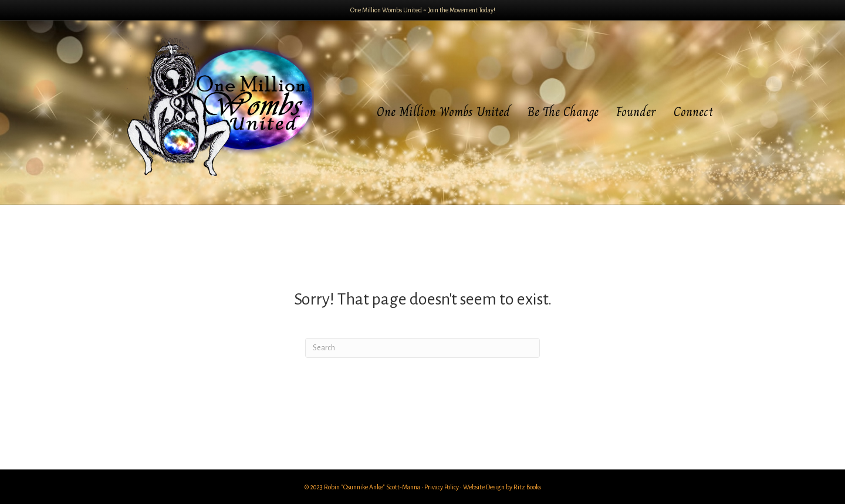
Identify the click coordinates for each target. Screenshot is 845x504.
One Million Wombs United (443, 112)
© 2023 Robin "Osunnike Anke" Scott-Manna (362, 487)
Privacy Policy (442, 487)
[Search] (422, 348)
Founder (636, 112)
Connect (693, 112)
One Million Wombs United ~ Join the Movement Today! (423, 10)
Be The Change (563, 112)
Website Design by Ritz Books (502, 487)
